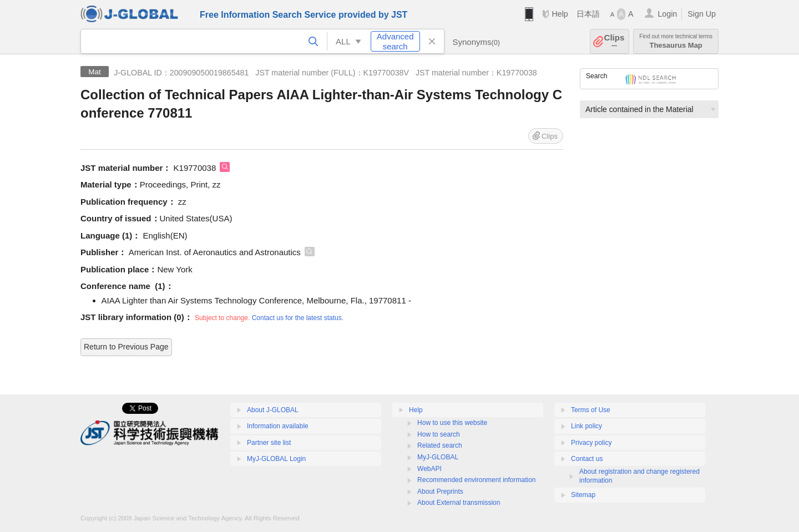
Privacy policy (591, 443)
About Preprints (440, 492)
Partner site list (269, 443)
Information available (278, 426)
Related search (440, 445)
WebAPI (429, 469)
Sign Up (702, 14)
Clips (615, 41)
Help (560, 14)
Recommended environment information (476, 480)
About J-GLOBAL (273, 410)
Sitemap (583, 495)
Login (667, 14)
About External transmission (459, 503)
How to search (439, 434)
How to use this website (452, 423)
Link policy (586, 426)
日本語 (588, 14)
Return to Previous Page (126, 347)
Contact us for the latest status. (298, 318)
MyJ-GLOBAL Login (276, 459)
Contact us (587, 459)
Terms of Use (591, 410)
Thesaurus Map (676, 41)
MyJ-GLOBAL (438, 457)
